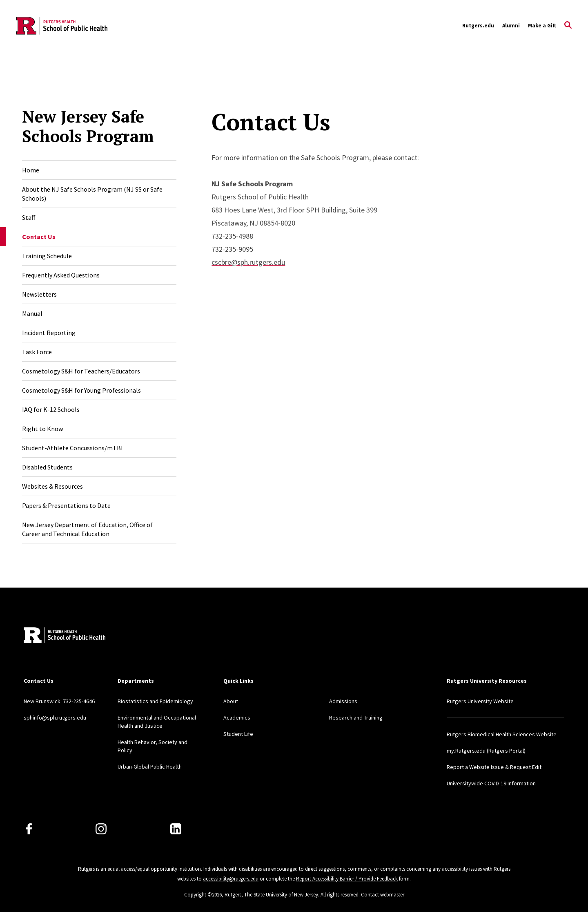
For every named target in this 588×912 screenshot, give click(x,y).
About (231, 701)
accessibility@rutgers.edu (231, 879)
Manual (32, 313)
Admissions (343, 701)
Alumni (511, 26)
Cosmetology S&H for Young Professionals (81, 390)
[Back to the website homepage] (62, 26)
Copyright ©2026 (203, 895)
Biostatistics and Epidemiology (155, 701)
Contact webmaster (383, 895)
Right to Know (42, 429)
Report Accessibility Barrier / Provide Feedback (347, 879)
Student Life (238, 734)
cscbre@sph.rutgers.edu (248, 262)
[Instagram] (101, 829)
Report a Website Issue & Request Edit (494, 767)
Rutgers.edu (478, 26)
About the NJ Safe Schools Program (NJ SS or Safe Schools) (92, 194)
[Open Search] (568, 26)
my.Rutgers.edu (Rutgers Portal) (486, 751)
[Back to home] (65, 636)
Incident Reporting (49, 333)
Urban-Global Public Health (150, 767)
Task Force (37, 352)
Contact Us (39, 237)
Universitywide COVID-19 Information (491, 783)
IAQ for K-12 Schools (51, 409)
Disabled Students (47, 467)
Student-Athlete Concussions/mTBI (72, 448)
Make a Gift (542, 26)
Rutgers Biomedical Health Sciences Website (502, 734)
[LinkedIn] (176, 829)
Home (31, 170)
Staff (29, 217)
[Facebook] (29, 829)
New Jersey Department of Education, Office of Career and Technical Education (87, 529)
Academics (237, 718)
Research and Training (356, 718)
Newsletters (39, 294)
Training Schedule (47, 256)
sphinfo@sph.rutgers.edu (55, 718)
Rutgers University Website (480, 701)
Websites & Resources (52, 486)
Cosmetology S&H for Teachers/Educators (81, 371)
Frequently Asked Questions (61, 275)
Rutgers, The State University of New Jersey (271, 895)
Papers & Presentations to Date (66, 505)
